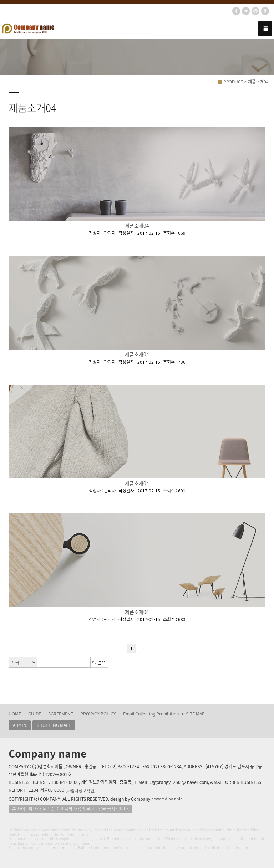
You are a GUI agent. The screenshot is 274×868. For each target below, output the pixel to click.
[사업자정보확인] (80, 791)
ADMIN (20, 725)
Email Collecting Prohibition (151, 714)
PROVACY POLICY (98, 714)
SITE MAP (195, 714)
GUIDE (35, 714)
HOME (15, 714)
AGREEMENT (61, 714)
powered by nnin (167, 799)
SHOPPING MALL (54, 725)
